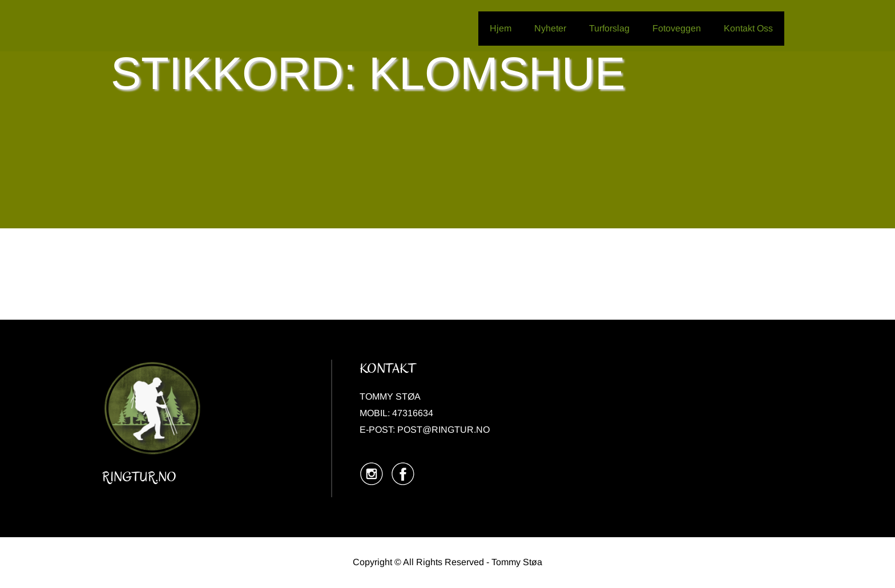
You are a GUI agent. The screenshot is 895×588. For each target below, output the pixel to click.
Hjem (501, 28)
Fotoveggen (677, 28)
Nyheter (550, 28)
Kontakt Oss (748, 28)
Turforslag (609, 28)
